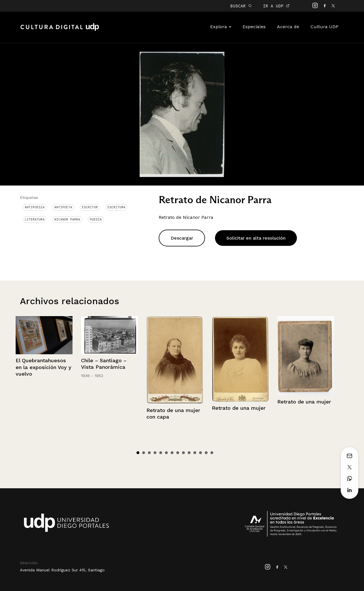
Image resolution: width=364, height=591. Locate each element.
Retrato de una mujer (239, 408)
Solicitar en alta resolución (256, 238)
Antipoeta (63, 207)
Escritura (116, 207)
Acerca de (288, 27)
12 (200, 453)
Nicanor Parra (67, 219)
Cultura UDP (324, 27)
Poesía (96, 219)
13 (206, 453)
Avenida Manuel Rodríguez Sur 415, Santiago (62, 570)
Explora (221, 27)
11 (195, 453)
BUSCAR (241, 6)
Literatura (35, 219)
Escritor (90, 207)
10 (189, 453)
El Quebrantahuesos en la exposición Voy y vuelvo (44, 367)
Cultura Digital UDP (60, 30)
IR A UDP (276, 6)
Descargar (182, 238)
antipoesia (35, 207)
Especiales (254, 27)
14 (212, 453)
